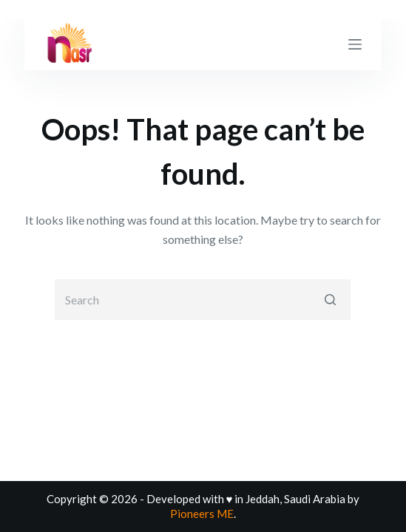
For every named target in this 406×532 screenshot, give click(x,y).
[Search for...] (203, 300)
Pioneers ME (202, 514)
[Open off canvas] (355, 44)
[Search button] (330, 300)
